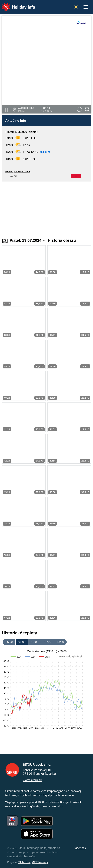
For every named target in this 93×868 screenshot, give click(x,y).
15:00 (48, 642)
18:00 (60, 642)
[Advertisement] (46, 208)
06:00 (9, 642)
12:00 (35, 642)
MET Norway (40, 862)
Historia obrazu (62, 240)
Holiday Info (15, 4)
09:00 (22, 642)
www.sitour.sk (32, 780)
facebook (80, 848)
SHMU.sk (24, 862)
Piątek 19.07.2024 (27, 240)
